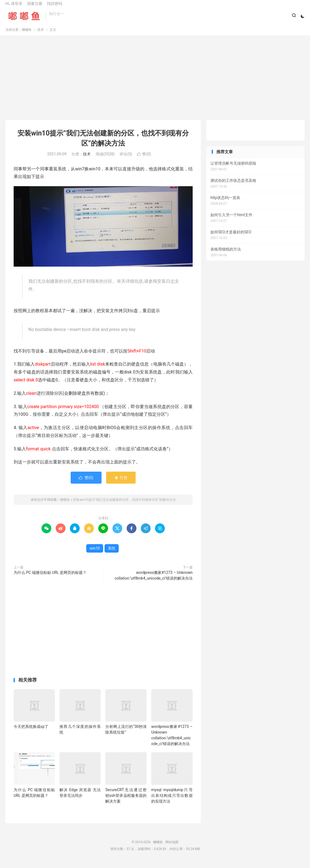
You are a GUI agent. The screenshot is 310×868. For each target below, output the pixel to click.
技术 (41, 35)
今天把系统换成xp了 (31, 732)
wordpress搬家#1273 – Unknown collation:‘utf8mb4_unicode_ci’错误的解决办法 (154, 581)
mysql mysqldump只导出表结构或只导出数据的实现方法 (172, 801)
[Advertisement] (155, 85)
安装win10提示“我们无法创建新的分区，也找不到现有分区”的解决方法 (124, 505)
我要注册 (35, 7)
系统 (112, 554)
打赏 (121, 483)
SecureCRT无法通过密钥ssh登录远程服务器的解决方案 (126, 801)
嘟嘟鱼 (24, 19)
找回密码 (55, 7)
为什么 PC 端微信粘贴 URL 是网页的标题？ (50, 578)
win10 (95, 554)
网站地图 (172, 848)
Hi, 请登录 (14, 7)
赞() (144, 159)
